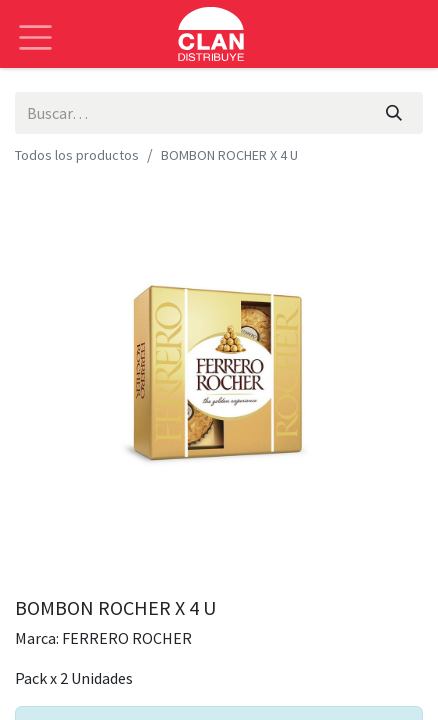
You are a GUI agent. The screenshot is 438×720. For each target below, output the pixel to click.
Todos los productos (77, 155)
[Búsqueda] (394, 113)
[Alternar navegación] (35, 22)
